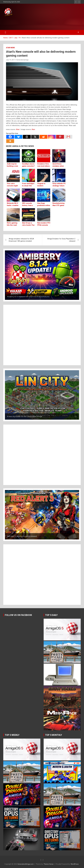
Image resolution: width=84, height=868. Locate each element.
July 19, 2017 (11, 60)
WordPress (75, 864)
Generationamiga (22, 60)
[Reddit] (43, 137)
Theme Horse (49, 864)
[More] (10, 141)
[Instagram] (52, 137)
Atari (18, 129)
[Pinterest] (60, 137)
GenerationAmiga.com (26, 864)
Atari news (10, 48)
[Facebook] (10, 137)
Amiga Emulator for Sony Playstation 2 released (61, 240)
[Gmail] (68, 137)
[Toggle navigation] (5, 32)
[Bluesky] (18, 137)
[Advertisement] (41, 23)
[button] (42, 275)
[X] (35, 137)
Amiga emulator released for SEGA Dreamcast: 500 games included (21, 240)
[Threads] (27, 137)
